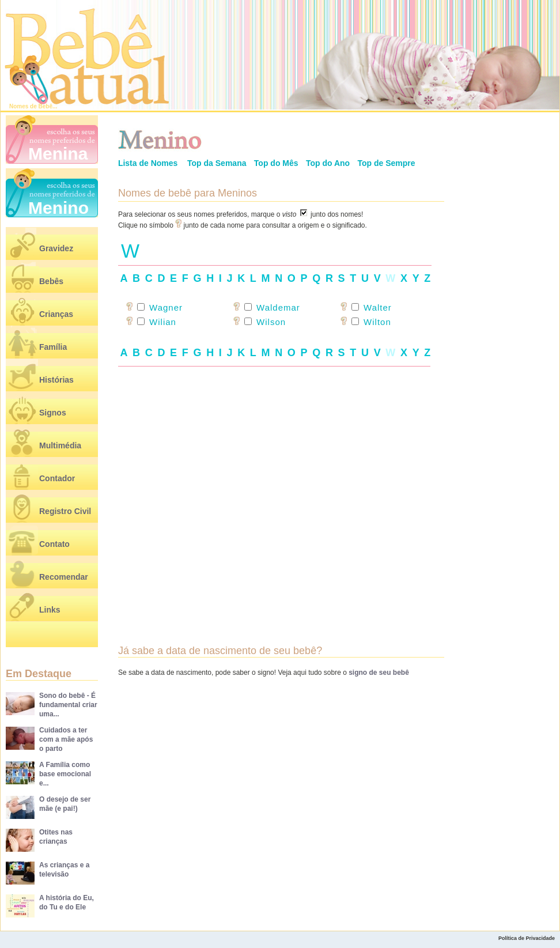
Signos (53, 413)
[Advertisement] (281, 487)
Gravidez (56, 248)
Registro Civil (65, 511)
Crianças (56, 314)
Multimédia (60, 445)
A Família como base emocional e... (65, 774)
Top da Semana (217, 163)
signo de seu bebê (379, 673)
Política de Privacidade (527, 938)
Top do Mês (276, 163)
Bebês (51, 281)
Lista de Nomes (148, 163)
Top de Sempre (386, 163)
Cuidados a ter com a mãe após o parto (66, 739)
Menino (58, 208)
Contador (57, 478)
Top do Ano (328, 163)
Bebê (46, 106)
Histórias (56, 380)
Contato (54, 544)
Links (50, 610)
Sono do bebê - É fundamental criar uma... (68, 705)
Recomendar (64, 577)
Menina (58, 154)
